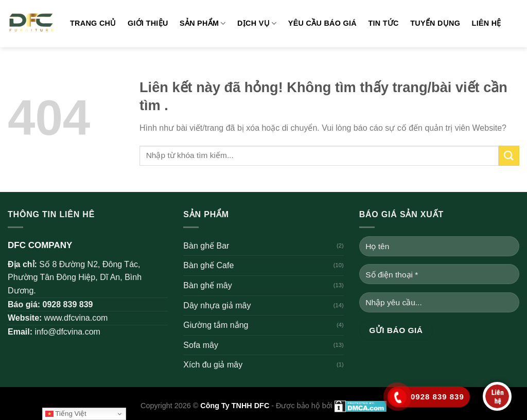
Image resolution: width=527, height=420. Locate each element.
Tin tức (383, 23)
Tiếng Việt (66, 414)
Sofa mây (201, 345)
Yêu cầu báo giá (322, 23)
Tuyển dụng (435, 23)
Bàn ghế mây (207, 285)
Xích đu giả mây (213, 365)
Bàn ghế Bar (206, 246)
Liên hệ (487, 23)
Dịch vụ (257, 23)
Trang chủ (93, 23)
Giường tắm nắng (216, 325)
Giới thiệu (148, 23)
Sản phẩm (203, 23)
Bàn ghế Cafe (208, 265)
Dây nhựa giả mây (217, 305)
